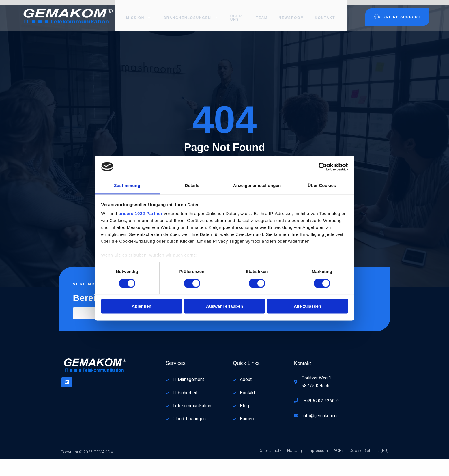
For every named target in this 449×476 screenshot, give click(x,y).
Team (263, 13)
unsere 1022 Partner (140, 214)
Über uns (234, 13)
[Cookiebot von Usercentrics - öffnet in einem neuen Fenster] (323, 167)
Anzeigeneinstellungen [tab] (257, 186)
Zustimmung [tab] (127, 186)
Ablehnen (141, 306)
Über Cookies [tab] (322, 186)
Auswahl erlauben (224, 306)
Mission (136, 13)
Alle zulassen (307, 306)
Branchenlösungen (185, 13)
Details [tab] (192, 186)
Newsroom (293, 13)
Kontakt (328, 13)
